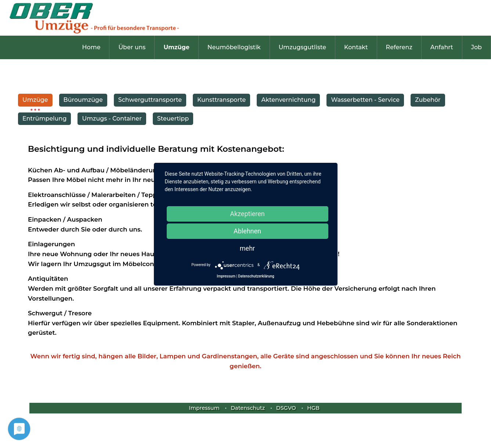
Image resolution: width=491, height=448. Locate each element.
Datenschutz (248, 408)
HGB (313, 408)
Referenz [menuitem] (399, 47)
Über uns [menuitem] (132, 47)
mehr (247, 248)
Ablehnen (247, 231)
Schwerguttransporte (150, 100)
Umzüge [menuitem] (176, 47)
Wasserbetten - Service (365, 100)
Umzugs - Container (112, 119)
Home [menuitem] (91, 47)
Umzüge (35, 100)
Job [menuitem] (476, 47)
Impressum (204, 408)
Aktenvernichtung (288, 100)
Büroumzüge (83, 100)
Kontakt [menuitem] (356, 47)
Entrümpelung (44, 119)
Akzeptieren (247, 214)
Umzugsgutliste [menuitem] (302, 47)
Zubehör (428, 100)
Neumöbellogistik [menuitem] (234, 47)
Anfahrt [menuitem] (442, 47)
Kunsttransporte (221, 100)
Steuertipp (173, 119)
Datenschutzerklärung (256, 276)
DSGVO (286, 408)
